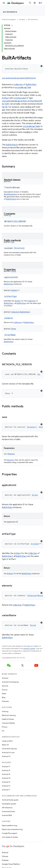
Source (5, 690)
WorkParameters (10, 194)
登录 (40, 3)
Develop (22, 20)
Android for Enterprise (10, 682)
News (4, 694)
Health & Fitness (8, 719)
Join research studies (10, 837)
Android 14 (6, 778)
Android (5, 678)
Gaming (5, 711)
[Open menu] (4, 3)
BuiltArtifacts (12, 145)
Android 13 (6, 782)
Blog (4, 697)
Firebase (5, 860)
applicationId (11, 277)
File (3, 107)
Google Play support (10, 833)
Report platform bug (10, 825)
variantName (10, 335)
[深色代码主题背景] (42, 66)
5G (3, 731)
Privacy (5, 727)
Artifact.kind (20, 98)
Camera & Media (8, 723)
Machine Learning (9, 715)
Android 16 (6, 770)
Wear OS (5, 745)
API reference (10, 12)
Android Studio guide (10, 800)
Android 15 (6, 774)
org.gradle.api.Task (23, 87)
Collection (18, 85)
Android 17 (6, 767)
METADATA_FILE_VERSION (15, 221)
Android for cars (8, 752)
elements (9, 318)
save (6, 248)
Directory (11, 460)
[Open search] (30, 3)
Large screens (7, 741)
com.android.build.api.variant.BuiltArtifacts (19, 78)
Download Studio (8, 811)
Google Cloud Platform (11, 864)
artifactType (10, 296)
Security (5, 686)
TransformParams (12, 187)
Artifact (5, 98)
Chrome (5, 856)
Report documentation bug (12, 829)
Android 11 (6, 790)
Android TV (6, 756)
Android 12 (6, 786)
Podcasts (5, 701)
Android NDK (7, 815)
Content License (29, 649)
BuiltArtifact (31, 85)
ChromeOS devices (9, 749)
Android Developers (9, 20)
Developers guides (9, 804)
